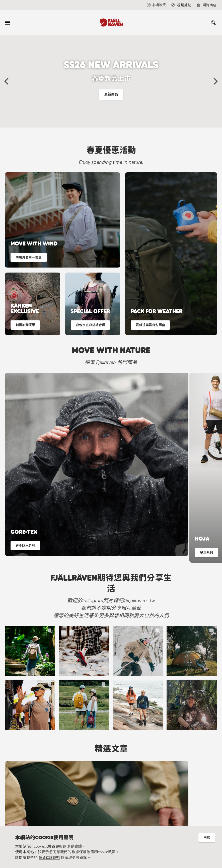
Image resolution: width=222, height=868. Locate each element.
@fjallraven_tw (90, 810)
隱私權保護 (30, 815)
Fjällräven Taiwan (92, 801)
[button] (6, 81)
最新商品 (111, 96)
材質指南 (28, 807)
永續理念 (28, 799)
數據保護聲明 (50, 858)
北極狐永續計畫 (33, 791)
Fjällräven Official (92, 818)
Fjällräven (28, 783)
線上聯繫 (80, 783)
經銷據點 (80, 791)
